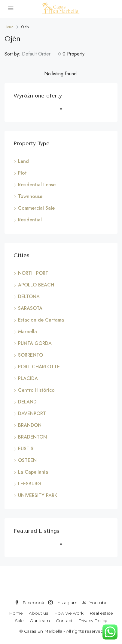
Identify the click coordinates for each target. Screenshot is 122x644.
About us (38, 613)
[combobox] (41, 54)
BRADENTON (32, 437)
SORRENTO (31, 355)
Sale (19, 621)
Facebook (29, 603)
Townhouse (30, 196)
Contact (64, 621)
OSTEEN (27, 460)
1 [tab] (64, 111)
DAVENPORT (32, 413)
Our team (40, 621)
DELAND (27, 402)
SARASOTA (30, 308)
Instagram (63, 603)
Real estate (101, 613)
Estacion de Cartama (41, 320)
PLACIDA (28, 378)
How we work (69, 613)
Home (16, 613)
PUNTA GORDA (35, 343)
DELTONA (29, 297)
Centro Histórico (36, 390)
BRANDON (30, 425)
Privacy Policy (93, 621)
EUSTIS (26, 449)
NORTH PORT (33, 273)
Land (23, 161)
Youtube (95, 603)
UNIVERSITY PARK (38, 495)
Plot (22, 173)
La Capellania (33, 472)
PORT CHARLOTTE (39, 367)
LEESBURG (30, 484)
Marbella (27, 332)
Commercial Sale (36, 208)
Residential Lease (37, 185)
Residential (30, 220)
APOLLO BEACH (36, 285)
